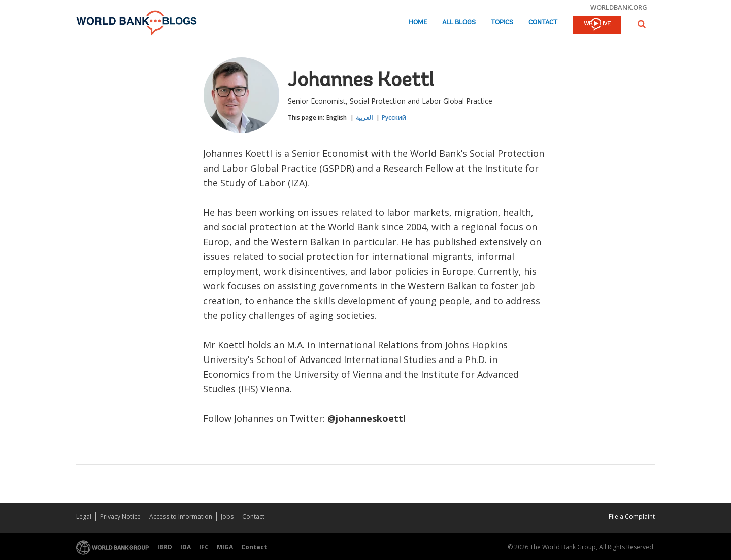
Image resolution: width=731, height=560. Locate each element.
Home (418, 23)
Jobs (227, 517)
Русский (394, 118)
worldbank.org (619, 7)
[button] (642, 24)
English (337, 118)
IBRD (165, 547)
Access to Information (181, 517)
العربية (364, 118)
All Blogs (459, 23)
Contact (543, 23)
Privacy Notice (120, 517)
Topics (502, 23)
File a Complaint (632, 517)
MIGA (225, 547)
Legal (84, 517)
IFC (204, 547)
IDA (186, 547)
